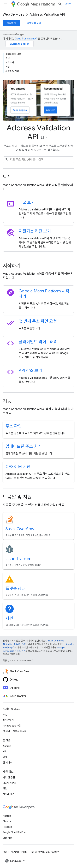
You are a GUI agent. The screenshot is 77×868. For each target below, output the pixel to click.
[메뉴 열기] (5, 4)
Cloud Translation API (26, 39)
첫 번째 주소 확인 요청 (38, 321)
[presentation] (38, 177)
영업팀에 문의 (34, 23)
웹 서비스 (7, 763)
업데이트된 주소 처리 (23, 446)
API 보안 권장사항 (12, 726)
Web (5, 757)
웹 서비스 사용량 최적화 (15, 731)
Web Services (13, 14)
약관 (5, 852)
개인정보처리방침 (19, 852)
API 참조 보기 (30, 371)
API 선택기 (8, 720)
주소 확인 (14, 426)
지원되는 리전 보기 (35, 231)
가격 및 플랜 (9, 777)
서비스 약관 (9, 794)
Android (7, 746)
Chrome (7, 821)
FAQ (5, 715)
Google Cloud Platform (15, 832)
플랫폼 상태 (15, 589)
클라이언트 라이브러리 (38, 342)
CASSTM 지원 (18, 467)
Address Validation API (47, 14)
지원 (9, 618)
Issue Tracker (18, 559)
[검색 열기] (60, 4)
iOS (5, 752)
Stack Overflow (20, 529)
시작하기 (11, 23)
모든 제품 (7, 838)
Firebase (7, 827)
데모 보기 (27, 202)
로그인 (68, 4)
